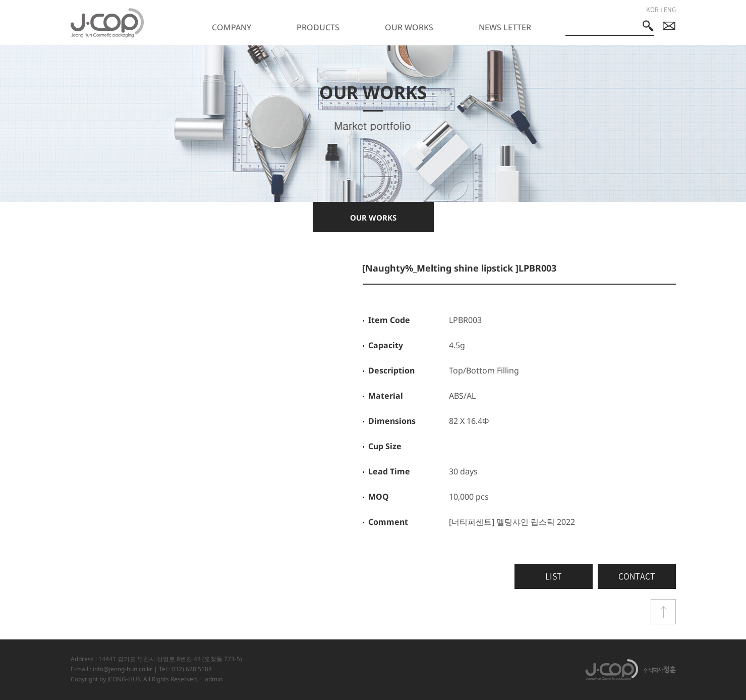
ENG (670, 10)
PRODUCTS (318, 27)
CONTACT (637, 576)
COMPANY (232, 27)
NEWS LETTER (505, 27)
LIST (554, 576)
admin (214, 679)
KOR (652, 10)
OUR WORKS (409, 27)
